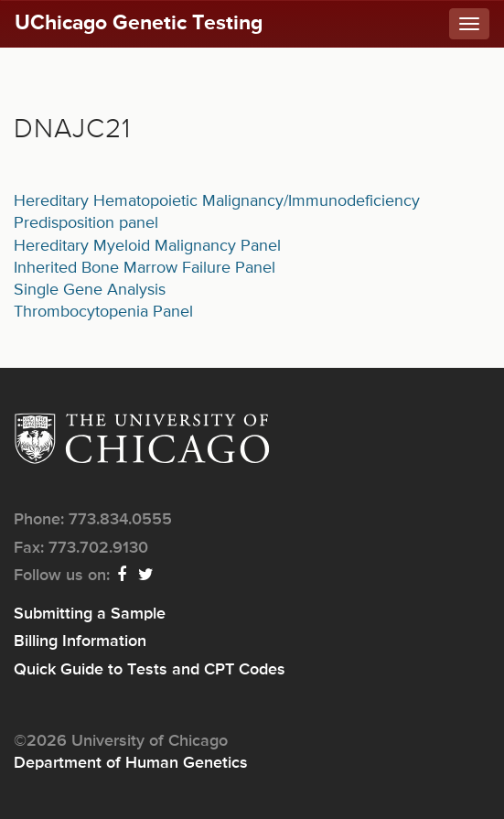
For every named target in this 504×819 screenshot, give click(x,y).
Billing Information (80, 641)
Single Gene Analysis (90, 290)
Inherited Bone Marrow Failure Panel (145, 268)
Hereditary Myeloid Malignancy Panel (147, 246)
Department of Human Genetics (131, 763)
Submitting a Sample (90, 614)
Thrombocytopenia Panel (103, 312)
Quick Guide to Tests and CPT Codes (150, 670)
